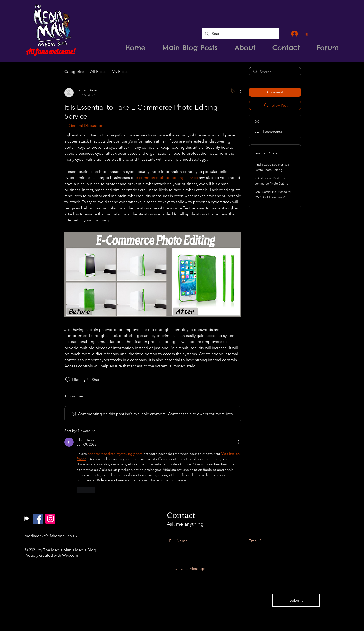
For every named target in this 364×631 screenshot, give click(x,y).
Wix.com (70, 555)
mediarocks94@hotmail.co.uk (51, 536)
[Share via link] (93, 380)
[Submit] (296, 600)
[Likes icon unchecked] (68, 380)
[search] (275, 72)
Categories (74, 72)
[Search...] (240, 34)
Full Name (178, 541)
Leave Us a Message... (189, 569)
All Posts (98, 72)
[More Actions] (238, 91)
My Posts (120, 72)
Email (254, 541)
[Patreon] (26, 519)
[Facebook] (38, 519)
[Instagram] (50, 519)
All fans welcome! (50, 51)
